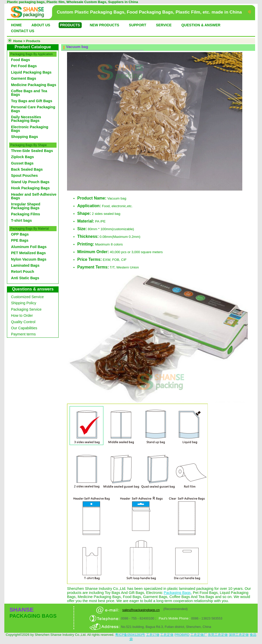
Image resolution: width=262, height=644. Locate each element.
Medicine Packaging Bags (34, 85)
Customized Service (27, 297)
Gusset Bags (22, 163)
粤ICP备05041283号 (130, 635)
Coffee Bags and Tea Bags (29, 93)
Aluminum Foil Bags (29, 247)
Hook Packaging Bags (30, 188)
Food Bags (20, 60)
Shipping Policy (24, 303)
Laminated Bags (25, 265)
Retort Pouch (23, 272)
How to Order (22, 315)
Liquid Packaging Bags (31, 72)
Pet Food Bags (24, 66)
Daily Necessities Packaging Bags (26, 119)
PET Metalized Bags (28, 253)
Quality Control (23, 322)
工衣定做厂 (199, 635)
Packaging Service (26, 309)
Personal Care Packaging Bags (33, 109)
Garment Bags (24, 78)
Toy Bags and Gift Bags (32, 101)
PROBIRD (182, 635)
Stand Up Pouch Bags (30, 182)
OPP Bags (20, 234)
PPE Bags (20, 240)
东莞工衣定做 (218, 635)
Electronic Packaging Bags (30, 129)
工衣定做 (167, 635)
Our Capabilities (24, 328)
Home (18, 41)
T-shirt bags (21, 220)
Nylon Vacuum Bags (29, 259)
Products (33, 41)
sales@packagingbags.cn (141, 610)
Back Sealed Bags (27, 169)
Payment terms (23, 334)
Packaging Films (26, 214)
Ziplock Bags (23, 157)
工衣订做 (153, 635)
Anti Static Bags (25, 278)
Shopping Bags (25, 137)
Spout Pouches (24, 175)
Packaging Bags (177, 593)
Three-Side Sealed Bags (32, 151)
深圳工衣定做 (239, 635)
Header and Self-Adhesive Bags (34, 196)
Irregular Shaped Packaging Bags (26, 206)
